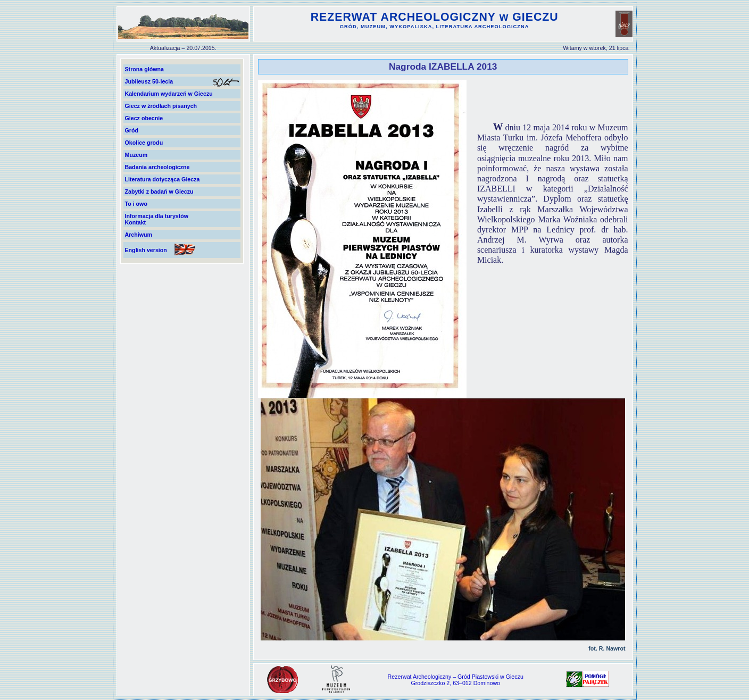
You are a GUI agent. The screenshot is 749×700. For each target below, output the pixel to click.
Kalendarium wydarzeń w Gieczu (169, 94)
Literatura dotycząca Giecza (163, 179)
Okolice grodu (144, 143)
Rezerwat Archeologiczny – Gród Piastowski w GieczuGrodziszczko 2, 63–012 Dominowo (456, 680)
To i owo (136, 204)
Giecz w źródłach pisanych (161, 106)
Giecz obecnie (144, 118)
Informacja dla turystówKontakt (157, 219)
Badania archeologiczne (157, 167)
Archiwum (139, 235)
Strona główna (144, 69)
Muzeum (136, 155)
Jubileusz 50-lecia (149, 81)
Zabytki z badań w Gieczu (159, 191)
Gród (132, 130)
